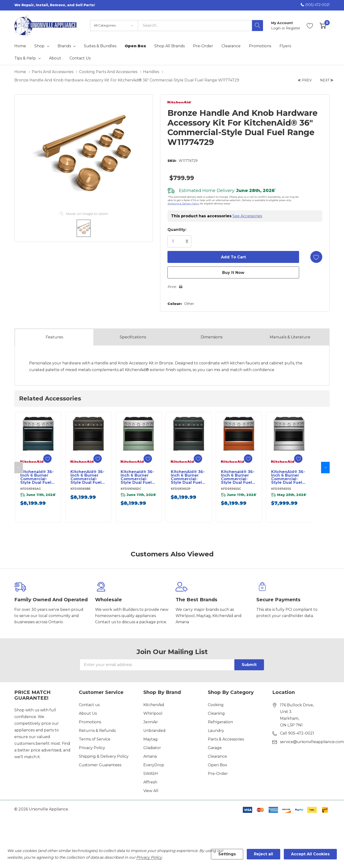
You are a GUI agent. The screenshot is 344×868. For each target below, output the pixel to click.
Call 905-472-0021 (297, 733)
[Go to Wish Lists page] (310, 26)
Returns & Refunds (97, 731)
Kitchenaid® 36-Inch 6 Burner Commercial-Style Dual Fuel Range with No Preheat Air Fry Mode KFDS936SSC (238, 477)
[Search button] (258, 26)
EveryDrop (154, 765)
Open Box (218, 765)
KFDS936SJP (181, 489)
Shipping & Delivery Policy (183, 204)
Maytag (150, 739)
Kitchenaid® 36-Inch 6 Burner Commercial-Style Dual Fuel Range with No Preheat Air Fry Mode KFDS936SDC (137, 477)
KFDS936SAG (31, 489)
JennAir (151, 722)
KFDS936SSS (281, 489)
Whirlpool (153, 713)
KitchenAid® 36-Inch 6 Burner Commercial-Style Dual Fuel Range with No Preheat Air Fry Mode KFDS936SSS (288, 477)
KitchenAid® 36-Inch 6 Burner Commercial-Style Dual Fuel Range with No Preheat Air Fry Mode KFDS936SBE (87, 477)
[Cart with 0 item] (323, 26)
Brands (64, 46)
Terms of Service (95, 739)
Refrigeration (220, 722)
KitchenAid (154, 705)
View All (151, 791)
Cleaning (216, 713)
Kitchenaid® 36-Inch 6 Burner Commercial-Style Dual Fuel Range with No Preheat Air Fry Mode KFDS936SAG (37, 477)
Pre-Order (218, 774)
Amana (150, 756)
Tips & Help (25, 58)
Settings (227, 854)
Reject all (263, 854)
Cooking (216, 705)
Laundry (216, 731)
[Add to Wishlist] (316, 257)
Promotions (90, 722)
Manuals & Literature (290, 337)
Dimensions (212, 337)
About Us (88, 713)
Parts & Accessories (226, 739)
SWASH (151, 774)
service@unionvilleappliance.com (312, 742)
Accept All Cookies (310, 854)
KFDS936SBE (81, 489)
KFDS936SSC (231, 489)
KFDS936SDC (131, 489)
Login (276, 28)
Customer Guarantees (100, 765)
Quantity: (177, 230)
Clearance (217, 756)
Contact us (89, 705)
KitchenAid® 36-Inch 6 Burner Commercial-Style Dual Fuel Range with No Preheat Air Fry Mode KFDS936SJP (188, 477)
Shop (39, 46)
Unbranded (154, 731)
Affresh (150, 782)
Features (54, 337)
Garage (215, 748)
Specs (133, 337)
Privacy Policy (92, 748)
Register (293, 28)
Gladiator (152, 748)
